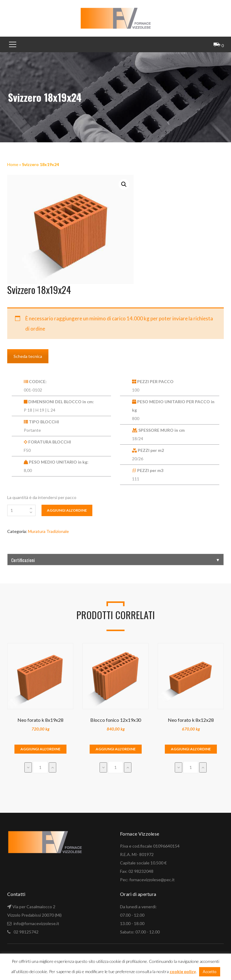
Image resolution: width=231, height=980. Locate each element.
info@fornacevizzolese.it (36, 923)
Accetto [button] (210, 972)
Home (13, 164)
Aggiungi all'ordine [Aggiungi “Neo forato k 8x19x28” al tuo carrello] (40, 749)
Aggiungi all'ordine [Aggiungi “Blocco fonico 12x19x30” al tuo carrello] (116, 749)
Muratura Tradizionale (48, 531)
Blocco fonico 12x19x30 (116, 720)
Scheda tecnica (28, 356)
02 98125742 (26, 932)
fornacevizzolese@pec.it (152, 880)
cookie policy (183, 971)
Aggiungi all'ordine (67, 510)
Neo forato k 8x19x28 (40, 720)
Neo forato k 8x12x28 (191, 720)
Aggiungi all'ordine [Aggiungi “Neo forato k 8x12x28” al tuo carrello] (191, 749)
